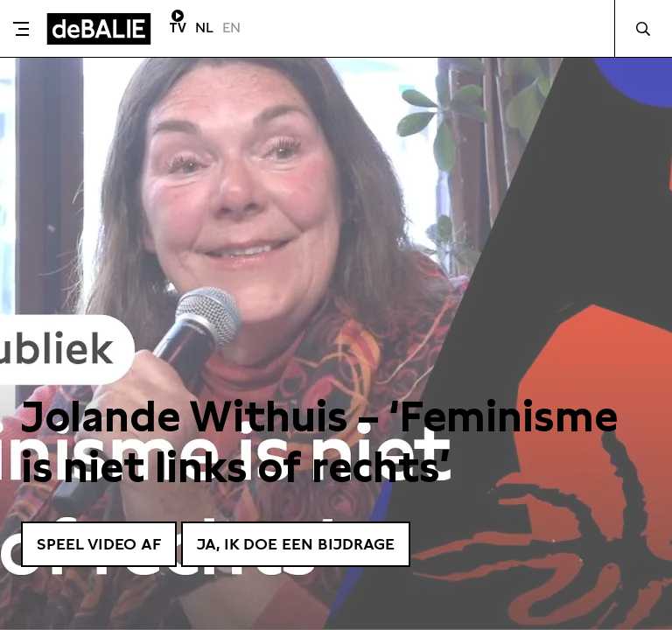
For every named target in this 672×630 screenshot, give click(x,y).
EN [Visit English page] (231, 28)
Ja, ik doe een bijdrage (296, 544)
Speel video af (99, 544)
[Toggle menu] (21, 29)
